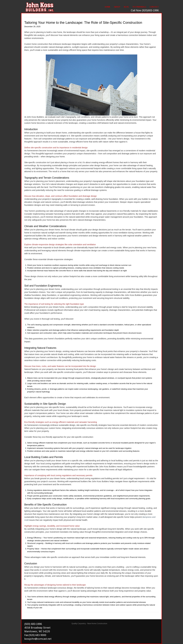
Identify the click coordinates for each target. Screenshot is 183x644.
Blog (126, 7)
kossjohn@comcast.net (38, 639)
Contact (154, 7)
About (117, 7)
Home (108, 7)
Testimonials (139, 7)
